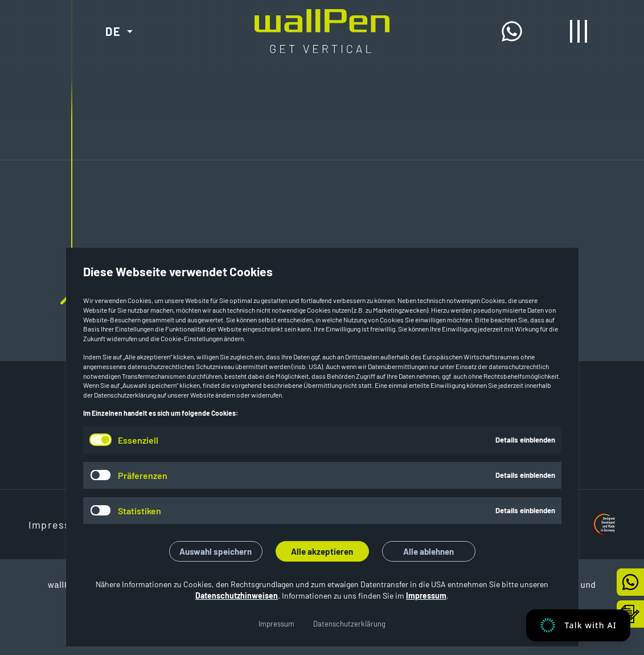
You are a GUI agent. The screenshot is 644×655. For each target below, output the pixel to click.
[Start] (322, 19)
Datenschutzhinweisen (237, 595)
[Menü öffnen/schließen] (579, 31)
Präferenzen (143, 475)
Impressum (426, 595)
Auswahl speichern (216, 551)
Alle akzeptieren (322, 551)
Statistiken (140, 511)
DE (113, 31)
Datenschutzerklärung (349, 624)
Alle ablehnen (428, 551)
